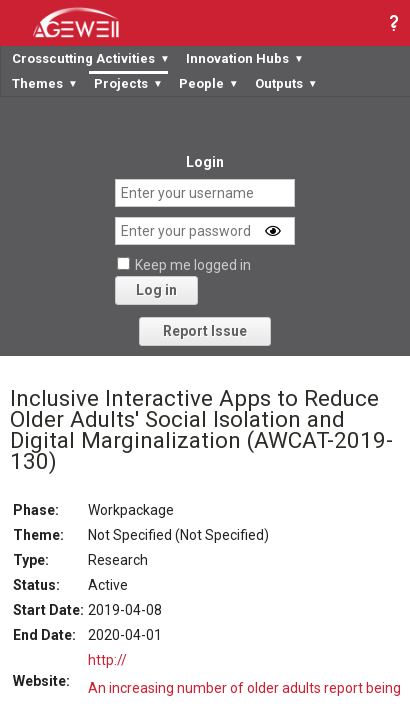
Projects (128, 83)
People (209, 83)
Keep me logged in (193, 265)
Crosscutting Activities (91, 58)
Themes (45, 83)
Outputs (286, 83)
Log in (156, 290)
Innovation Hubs (245, 58)
